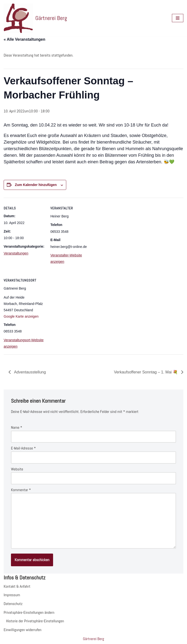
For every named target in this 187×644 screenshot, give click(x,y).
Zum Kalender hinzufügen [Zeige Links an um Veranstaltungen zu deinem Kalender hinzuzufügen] (36, 185)
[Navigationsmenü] (178, 18)
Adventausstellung (29, 372)
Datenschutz (13, 604)
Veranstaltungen (16, 253)
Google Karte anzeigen (21, 316)
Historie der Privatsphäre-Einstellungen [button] (35, 621)
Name (17, 427)
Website (17, 469)
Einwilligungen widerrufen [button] (23, 630)
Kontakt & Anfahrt (17, 586)
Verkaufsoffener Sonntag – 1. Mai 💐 (146, 372)
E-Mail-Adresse (23, 448)
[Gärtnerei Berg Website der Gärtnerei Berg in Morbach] (35, 18)
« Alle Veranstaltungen (24, 39)
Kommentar (21, 490)
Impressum (12, 595)
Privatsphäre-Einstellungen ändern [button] (29, 612)
